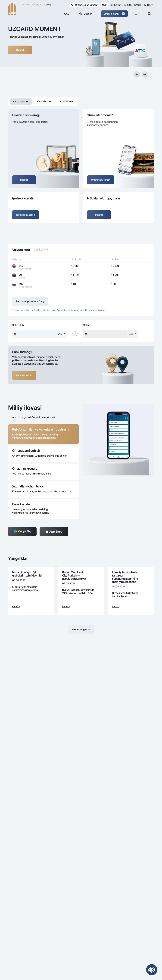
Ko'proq (47, 4)
